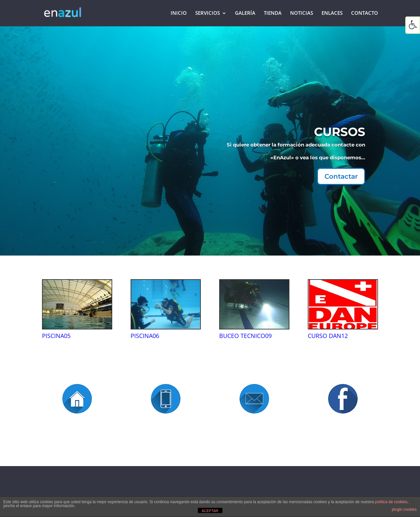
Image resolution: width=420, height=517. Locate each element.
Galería (245, 14)
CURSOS (323, 135)
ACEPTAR (210, 511)
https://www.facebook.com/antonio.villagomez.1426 (343, 452)
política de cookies (391, 502)
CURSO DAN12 (328, 336)
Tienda (273, 14)
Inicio (179, 14)
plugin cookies (404, 509)
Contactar (324, 174)
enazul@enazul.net (254, 441)
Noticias (302, 14)
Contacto (365, 14)
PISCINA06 (145, 336)
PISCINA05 (56, 336)
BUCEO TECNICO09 (245, 336)
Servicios (208, 14)
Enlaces (332, 14)
